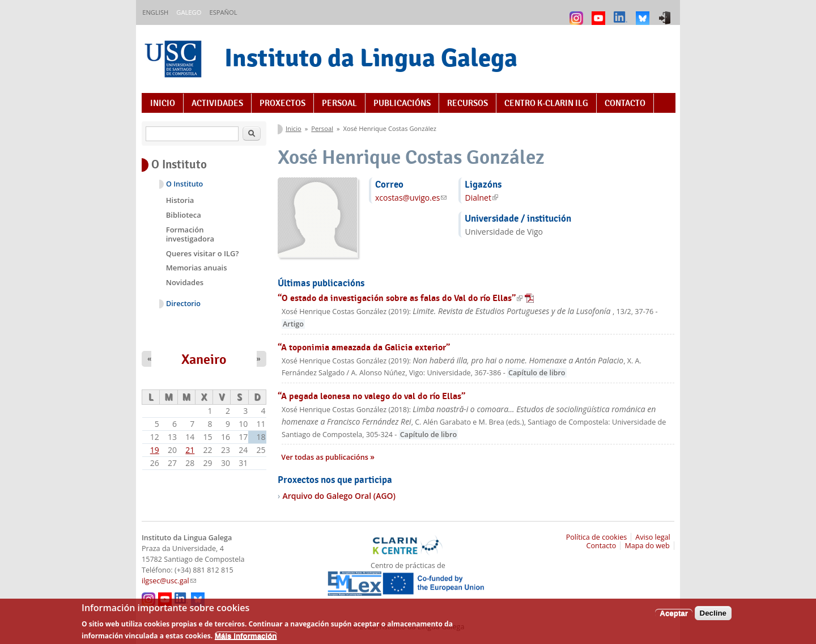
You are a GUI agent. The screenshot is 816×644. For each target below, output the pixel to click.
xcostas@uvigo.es (411, 198)
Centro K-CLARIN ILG (546, 103)
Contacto (625, 103)
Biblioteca (184, 215)
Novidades (185, 282)
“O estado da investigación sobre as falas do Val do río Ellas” (406, 298)
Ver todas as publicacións (326, 457)
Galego (189, 12)
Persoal (339, 103)
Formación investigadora (190, 234)
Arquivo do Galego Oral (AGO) (339, 496)
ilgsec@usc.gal (169, 581)
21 (190, 450)
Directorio (183, 304)
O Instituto (184, 184)
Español (223, 12)
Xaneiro (204, 359)
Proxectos (282, 103)
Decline (713, 617)
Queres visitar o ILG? (203, 253)
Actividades (217, 103)
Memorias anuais (197, 268)
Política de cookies (597, 537)
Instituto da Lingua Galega (371, 58)
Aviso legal (653, 537)
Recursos (467, 103)
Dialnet (481, 198)
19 (155, 450)
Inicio (163, 103)
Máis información (246, 639)
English (155, 12)
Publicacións (402, 103)
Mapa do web (647, 546)
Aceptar (674, 617)
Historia (180, 200)
